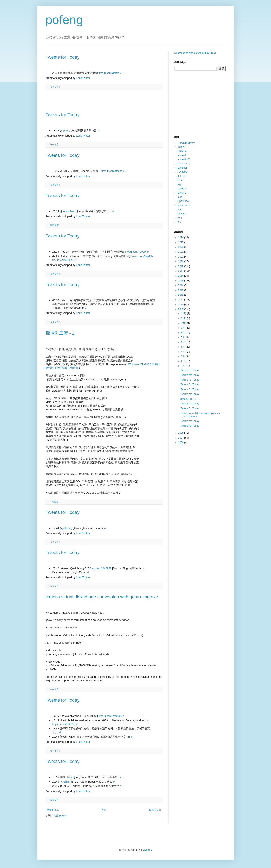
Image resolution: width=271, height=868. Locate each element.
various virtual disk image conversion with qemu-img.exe (102, 597)
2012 (181, 295)
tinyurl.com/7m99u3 (110, 716)
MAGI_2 (182, 193)
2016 (181, 276)
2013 (181, 290)
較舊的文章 (155, 810)
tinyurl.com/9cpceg (113, 171)
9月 (183, 328)
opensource (184, 205)
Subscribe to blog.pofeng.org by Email (195, 53)
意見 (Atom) (60, 816)
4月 (183, 352)
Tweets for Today (63, 57)
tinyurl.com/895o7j (63, 260)
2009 (181, 309)
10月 (184, 323)
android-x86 (184, 159)
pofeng (64, 20)
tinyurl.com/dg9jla (109, 73)
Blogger (147, 850)
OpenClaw (183, 201)
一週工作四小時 (186, 143)
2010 (181, 305)
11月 (184, 318)
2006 (181, 442)
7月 (183, 337)
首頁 (104, 810)
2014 (181, 285)
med (180, 197)
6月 (183, 342)
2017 (181, 271)
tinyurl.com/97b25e (64, 724)
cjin (71, 777)
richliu (66, 782)
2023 (181, 247)
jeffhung (67, 528)
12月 (184, 314)
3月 (183, 356)
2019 (181, 261)
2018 (181, 266)
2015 (181, 281)
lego (180, 184)
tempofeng (69, 211)
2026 (181, 237)
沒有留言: (55, 87)
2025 (181, 242)
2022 (181, 252)
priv (179, 209)
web (180, 218)
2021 (181, 257)
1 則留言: (55, 502)
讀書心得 (182, 151)
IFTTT (181, 176)
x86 (179, 222)
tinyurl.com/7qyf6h (142, 256)
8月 (183, 333)
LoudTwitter (83, 78)
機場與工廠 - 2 (60, 333)
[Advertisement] (104, 101)
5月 (183, 347)
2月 (183, 361)
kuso (180, 180)
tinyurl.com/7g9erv (136, 252)
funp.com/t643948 (101, 568)
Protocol (182, 214)
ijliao (65, 130)
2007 (181, 438)
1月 (183, 366)
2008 (181, 433)
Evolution (183, 168)
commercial (184, 164)
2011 (181, 300)
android (182, 155)
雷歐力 (181, 147)
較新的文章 (53, 810)
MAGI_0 (182, 189)
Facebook (183, 172)
